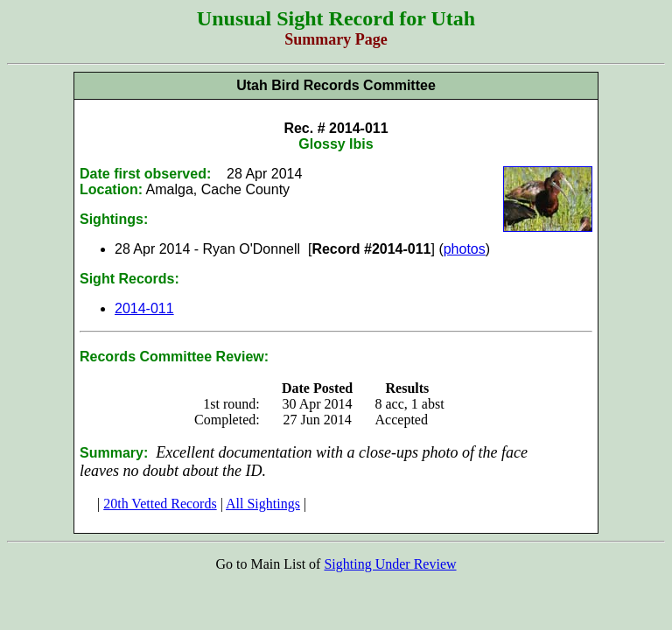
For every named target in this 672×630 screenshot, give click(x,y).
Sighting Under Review (390, 564)
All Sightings (263, 504)
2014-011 (144, 308)
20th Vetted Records (160, 504)
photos (465, 249)
